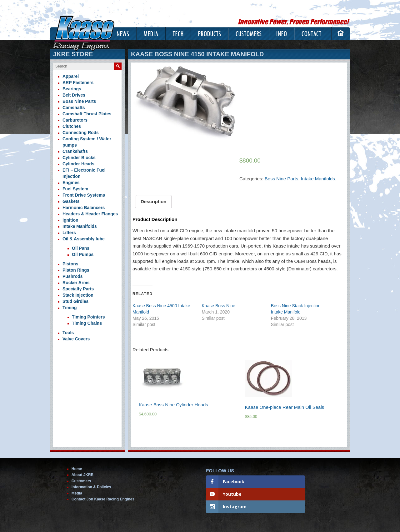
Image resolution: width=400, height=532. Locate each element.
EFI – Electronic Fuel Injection (84, 173)
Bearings (72, 89)
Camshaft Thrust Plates (87, 114)
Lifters (69, 233)
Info (281, 34)
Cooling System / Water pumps (87, 142)
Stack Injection (78, 295)
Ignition (70, 220)
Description (154, 201)
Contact (311, 34)
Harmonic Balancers (84, 208)
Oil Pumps (83, 254)
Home (77, 469)
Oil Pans (81, 248)
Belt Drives (74, 95)
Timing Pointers (88, 317)
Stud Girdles (75, 301)
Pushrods (73, 276)
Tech (178, 34)
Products (209, 34)
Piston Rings (76, 270)
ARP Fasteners (78, 83)
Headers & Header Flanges (90, 214)
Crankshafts (75, 151)
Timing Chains (87, 323)
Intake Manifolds (318, 179)
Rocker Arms (76, 283)
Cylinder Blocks (79, 158)
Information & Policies (91, 487)
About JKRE (82, 475)
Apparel (71, 76)
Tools (68, 333)
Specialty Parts (78, 289)
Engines (71, 183)
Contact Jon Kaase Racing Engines (103, 499)
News (123, 34)
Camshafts (74, 108)
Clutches (72, 126)
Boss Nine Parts (282, 179)
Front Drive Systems (84, 195)
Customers (248, 34)
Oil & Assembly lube (84, 239)
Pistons (70, 264)
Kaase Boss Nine (218, 306)
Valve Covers (76, 339)
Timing (70, 308)
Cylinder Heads (78, 164)
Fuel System (75, 189)
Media (151, 34)
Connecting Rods (81, 133)
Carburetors (75, 120)
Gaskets (71, 201)
